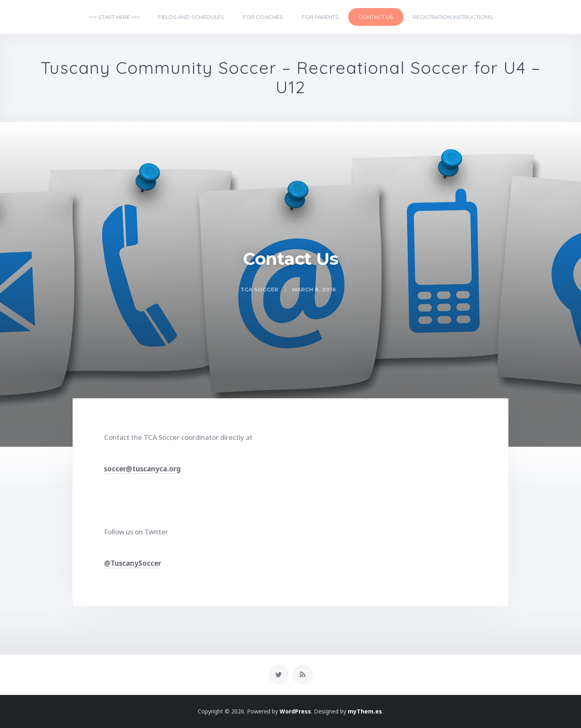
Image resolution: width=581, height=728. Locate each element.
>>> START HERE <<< (114, 17)
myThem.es (365, 711)
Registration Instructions (453, 17)
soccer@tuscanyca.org (142, 469)
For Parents (320, 17)
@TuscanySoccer (133, 563)
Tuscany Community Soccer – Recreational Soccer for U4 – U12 (291, 78)
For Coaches (263, 17)
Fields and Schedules (191, 17)
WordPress (295, 711)
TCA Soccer (259, 289)
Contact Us (376, 17)
